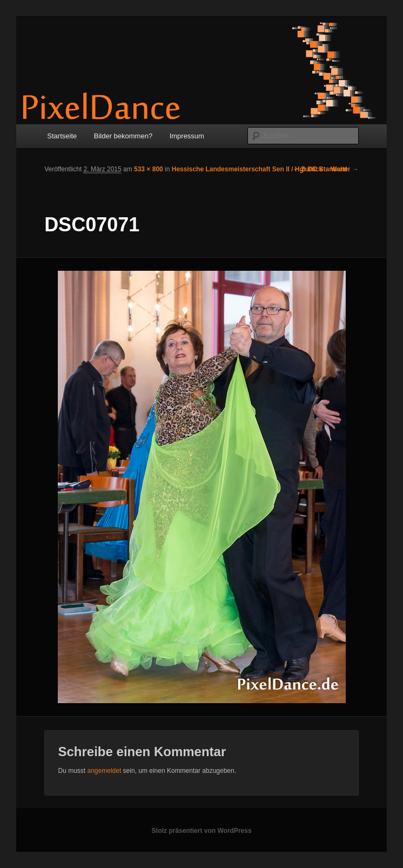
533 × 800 (149, 169)
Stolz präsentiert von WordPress (201, 831)
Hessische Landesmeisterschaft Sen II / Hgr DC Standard (260, 169)
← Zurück (308, 169)
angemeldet (105, 771)
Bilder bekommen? (123, 136)
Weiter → (345, 169)
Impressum (187, 136)
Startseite (62, 136)
